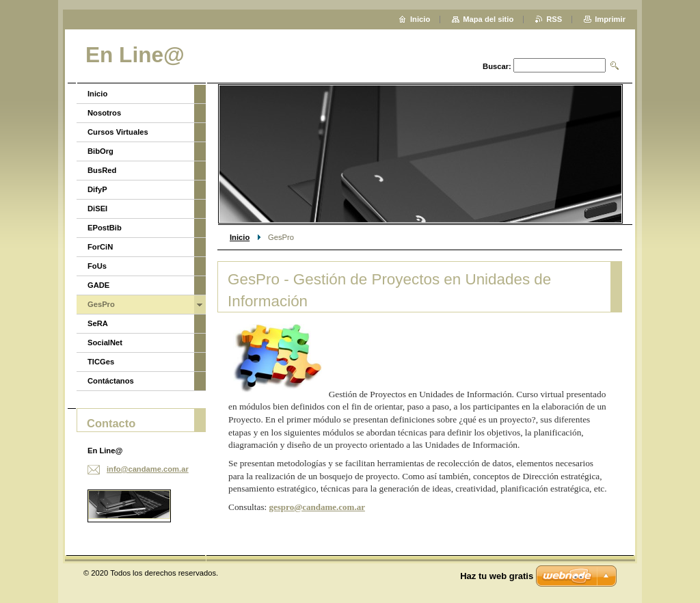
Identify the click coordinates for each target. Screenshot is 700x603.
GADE (98, 285)
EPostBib (105, 228)
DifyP (97, 189)
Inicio (240, 237)
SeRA (98, 323)
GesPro (101, 304)
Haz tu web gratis (497, 576)
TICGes (101, 362)
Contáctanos (111, 381)
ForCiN (100, 247)
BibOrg (100, 151)
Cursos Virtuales (118, 132)
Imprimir (610, 19)
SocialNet (105, 343)
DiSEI (97, 209)
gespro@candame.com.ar (317, 507)
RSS (554, 19)
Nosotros (104, 113)
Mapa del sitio (488, 19)
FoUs (97, 266)
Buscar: (497, 66)
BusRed (102, 170)
